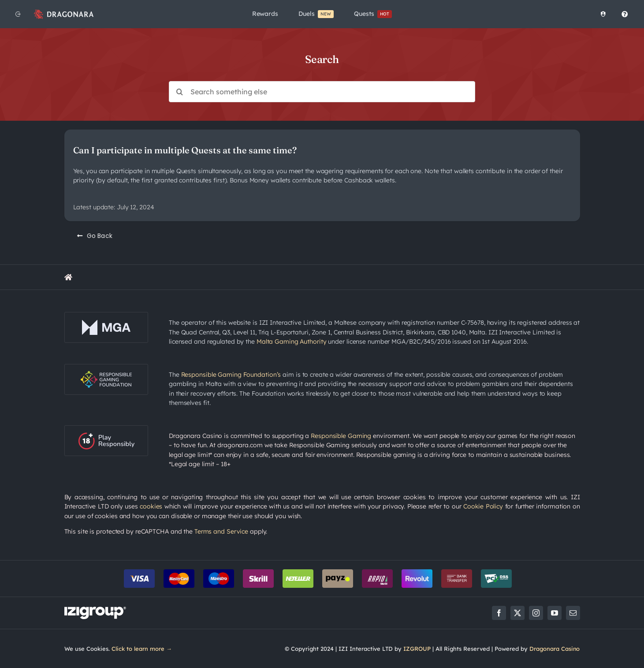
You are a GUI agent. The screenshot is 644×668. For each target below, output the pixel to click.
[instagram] (536, 613)
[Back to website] (18, 14)
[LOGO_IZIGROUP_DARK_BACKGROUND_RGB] (95, 610)
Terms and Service (221, 531)
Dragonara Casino (555, 649)
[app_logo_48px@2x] (64, 11)
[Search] (179, 92)
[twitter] (517, 613)
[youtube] (555, 613)
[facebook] (499, 613)
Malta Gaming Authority (292, 341)
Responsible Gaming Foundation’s (231, 375)
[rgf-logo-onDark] (106, 367)
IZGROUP (417, 649)
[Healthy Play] (601, 14)
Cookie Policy (483, 506)
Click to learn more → (142, 649)
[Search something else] (322, 92)
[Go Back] (95, 236)
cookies (151, 506)
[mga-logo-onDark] (106, 315)
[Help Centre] (623, 14)
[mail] (573, 613)
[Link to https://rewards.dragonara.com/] (68, 277)
